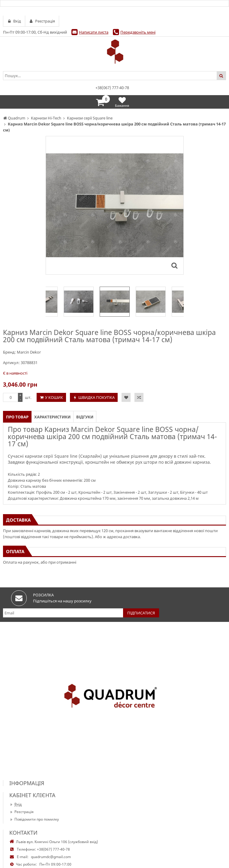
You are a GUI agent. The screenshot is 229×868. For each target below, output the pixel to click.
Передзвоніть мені (138, 32)
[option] (115, 302)
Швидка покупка (96, 397)
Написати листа (94, 32)
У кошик (54, 397)
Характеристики (52, 417)
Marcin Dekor (29, 352)
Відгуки (85, 417)
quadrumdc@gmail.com (51, 857)
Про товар (17, 417)
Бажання (122, 102)
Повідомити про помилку (34, 819)
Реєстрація (21, 812)
